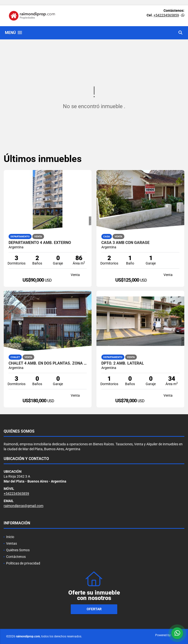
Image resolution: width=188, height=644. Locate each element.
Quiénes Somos (18, 550)
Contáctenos (16, 557)
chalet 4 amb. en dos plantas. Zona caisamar (48, 363)
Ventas (12, 543)
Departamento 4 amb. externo (40, 243)
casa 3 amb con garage (125, 243)
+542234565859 (166, 15)
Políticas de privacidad (23, 563)
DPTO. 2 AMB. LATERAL (123, 363)
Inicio (10, 537)
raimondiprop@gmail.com (23, 506)
